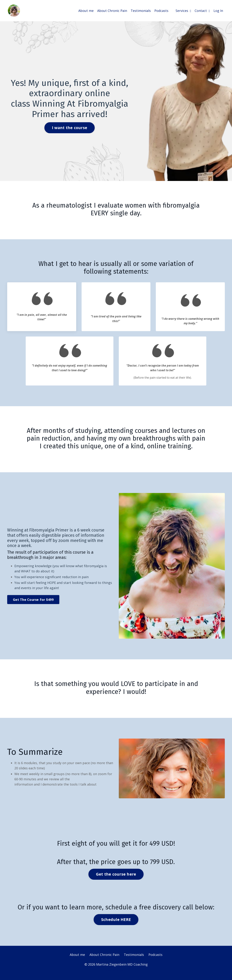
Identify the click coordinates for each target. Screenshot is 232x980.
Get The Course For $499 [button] (33, 600)
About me (86, 10)
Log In (218, 10)
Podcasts (161, 10)
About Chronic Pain (112, 10)
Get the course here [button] (116, 874)
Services (183, 10)
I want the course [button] (70, 127)
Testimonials (141, 10)
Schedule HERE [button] (116, 920)
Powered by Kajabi (116, 971)
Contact (202, 10)
